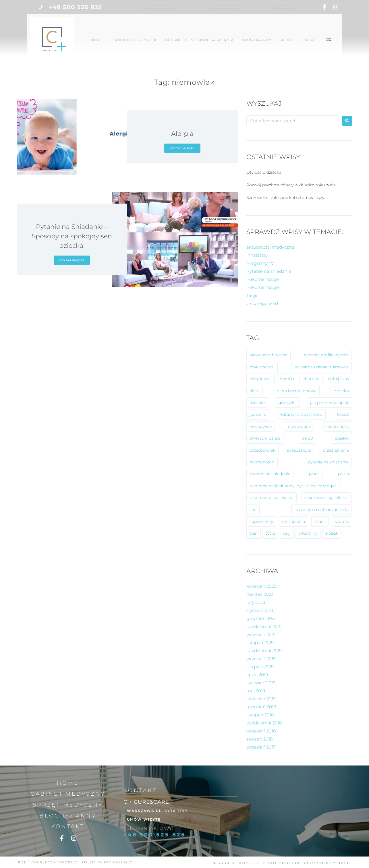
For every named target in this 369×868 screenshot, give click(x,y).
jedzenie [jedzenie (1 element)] (258, 414)
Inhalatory (257, 255)
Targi (252, 295)
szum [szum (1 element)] (320, 521)
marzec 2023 (260, 594)
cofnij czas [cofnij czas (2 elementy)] (338, 379)
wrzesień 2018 (261, 731)
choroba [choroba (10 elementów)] (286, 379)
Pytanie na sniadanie (269, 271)
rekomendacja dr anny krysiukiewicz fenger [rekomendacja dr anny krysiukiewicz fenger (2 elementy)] (293, 486)
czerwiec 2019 (261, 683)
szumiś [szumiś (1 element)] (342, 521)
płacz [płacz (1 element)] (314, 474)
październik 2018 (264, 723)
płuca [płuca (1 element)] (343, 474)
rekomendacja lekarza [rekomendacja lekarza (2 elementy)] (272, 498)
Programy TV (260, 263)
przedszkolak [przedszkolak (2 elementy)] (262, 450)
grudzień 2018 (261, 707)
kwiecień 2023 (261, 586)
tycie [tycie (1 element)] (270, 533)
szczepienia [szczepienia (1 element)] (294, 521)
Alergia (182, 134)
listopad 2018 (260, 715)
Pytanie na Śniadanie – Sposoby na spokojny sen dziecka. (72, 236)
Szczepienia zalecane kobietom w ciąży (285, 198)
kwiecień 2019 (261, 699)
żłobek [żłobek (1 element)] (332, 533)
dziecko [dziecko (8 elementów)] (341, 391)
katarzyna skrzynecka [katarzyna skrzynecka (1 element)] (301, 414)
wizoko (341, 863)
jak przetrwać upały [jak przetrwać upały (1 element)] (330, 403)
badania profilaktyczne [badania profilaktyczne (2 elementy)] (326, 355)
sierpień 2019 (260, 667)
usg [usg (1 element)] (287, 533)
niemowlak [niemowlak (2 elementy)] (261, 426)
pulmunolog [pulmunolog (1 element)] (262, 462)
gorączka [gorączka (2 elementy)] (287, 403)
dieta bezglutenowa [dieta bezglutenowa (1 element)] (297, 391)
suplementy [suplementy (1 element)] (261, 521)
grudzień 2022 (261, 618)
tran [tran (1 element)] (254, 533)
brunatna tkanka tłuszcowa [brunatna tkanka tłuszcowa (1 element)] (321, 367)
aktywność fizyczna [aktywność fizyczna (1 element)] (268, 355)
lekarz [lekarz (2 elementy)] (343, 414)
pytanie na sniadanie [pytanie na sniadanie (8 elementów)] (328, 462)
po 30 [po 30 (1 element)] (307, 438)
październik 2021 (264, 626)
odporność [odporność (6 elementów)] (338, 426)
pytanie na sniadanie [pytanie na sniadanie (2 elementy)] (270, 474)
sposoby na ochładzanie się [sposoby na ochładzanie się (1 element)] (322, 510)
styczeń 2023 (260, 610)
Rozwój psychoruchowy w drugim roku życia (291, 185)
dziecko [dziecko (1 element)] (257, 403)
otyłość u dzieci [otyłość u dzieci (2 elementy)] (265, 438)
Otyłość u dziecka (264, 172)
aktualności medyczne (270, 247)
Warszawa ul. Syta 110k (162, 810)
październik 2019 (264, 650)
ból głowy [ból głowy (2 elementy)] (259, 379)
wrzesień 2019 (261, 659)
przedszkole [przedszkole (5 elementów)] (299, 450)
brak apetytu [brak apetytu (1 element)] (262, 367)
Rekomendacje (263, 279)
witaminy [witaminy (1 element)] (308, 533)
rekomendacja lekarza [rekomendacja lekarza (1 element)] (327, 498)
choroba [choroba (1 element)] (311, 379)
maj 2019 (256, 691)
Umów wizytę (147, 819)
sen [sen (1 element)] (253, 510)
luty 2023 (256, 602)
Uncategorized (262, 303)
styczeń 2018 (259, 739)
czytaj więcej (182, 148)
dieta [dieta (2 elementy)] (255, 391)
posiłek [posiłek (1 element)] (342, 438)
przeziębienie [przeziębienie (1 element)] (336, 450)
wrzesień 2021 (261, 634)
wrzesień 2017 (261, 747)
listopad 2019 (260, 642)
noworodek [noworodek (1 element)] (299, 426)
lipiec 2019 (257, 675)
